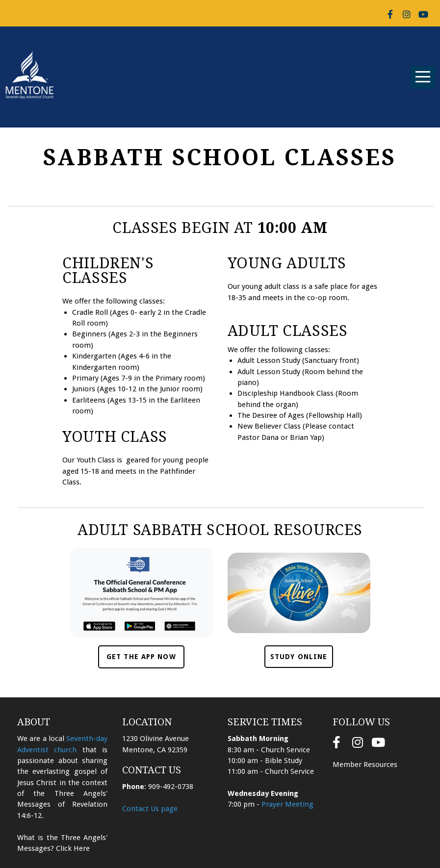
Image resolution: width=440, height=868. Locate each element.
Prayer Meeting (287, 804)
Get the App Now (141, 657)
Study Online (299, 657)
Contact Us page (150, 809)
